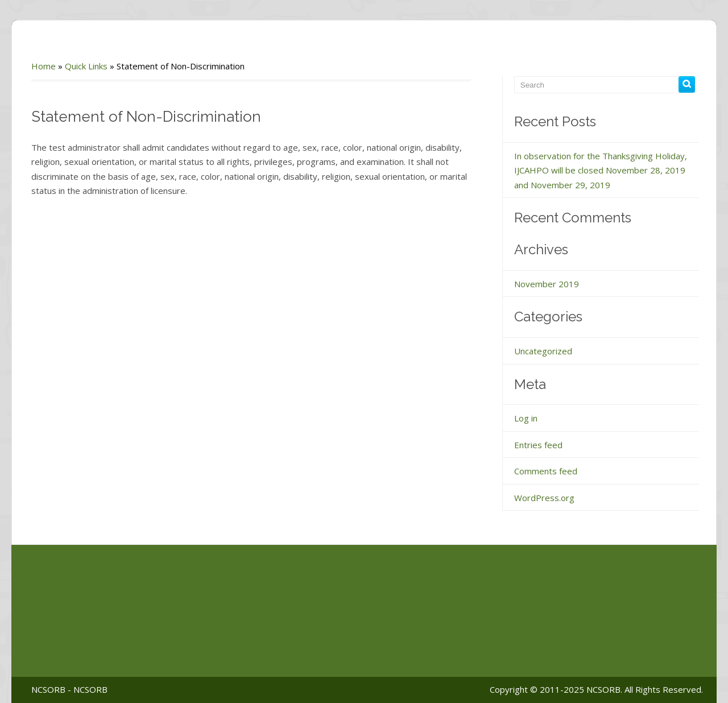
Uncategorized (543, 351)
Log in (526, 418)
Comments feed (546, 471)
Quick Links (86, 66)
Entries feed (538, 445)
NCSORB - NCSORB (69, 689)
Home (44, 66)
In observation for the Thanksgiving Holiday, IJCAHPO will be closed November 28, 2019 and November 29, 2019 (601, 170)
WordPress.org (544, 498)
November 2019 (547, 284)
